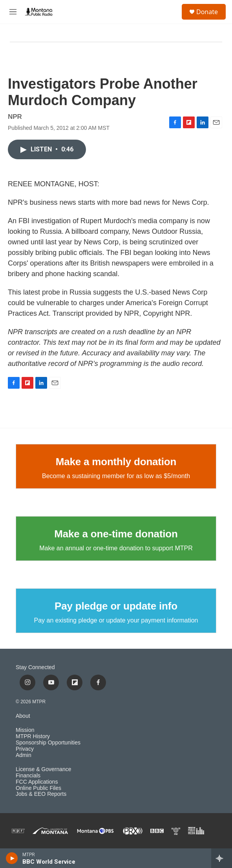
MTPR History (33, 736)
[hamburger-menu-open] (13, 12)
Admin (24, 755)
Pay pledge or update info (116, 606)
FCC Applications (37, 782)
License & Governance (44, 769)
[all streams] (222, 858)
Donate (207, 12)
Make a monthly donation (116, 462)
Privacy (25, 749)
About (23, 716)
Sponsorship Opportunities (48, 743)
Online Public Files (38, 788)
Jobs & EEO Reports (41, 794)
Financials (28, 776)
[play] (12, 858)
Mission (25, 730)
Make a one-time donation (116, 534)
